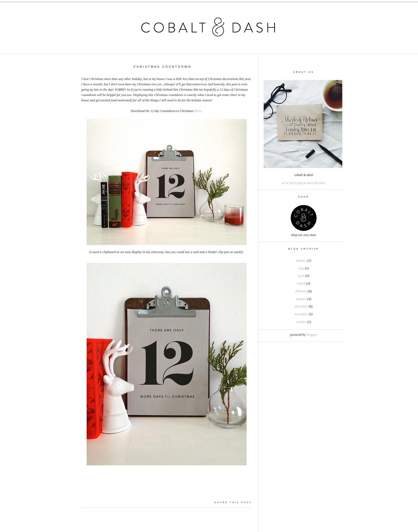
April (301, 276)
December (301, 306)
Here (198, 111)
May (301, 268)
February (301, 291)
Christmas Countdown (163, 67)
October (301, 322)
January (301, 261)
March (301, 283)
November (301, 314)
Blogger (311, 335)
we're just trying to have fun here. (304, 183)
